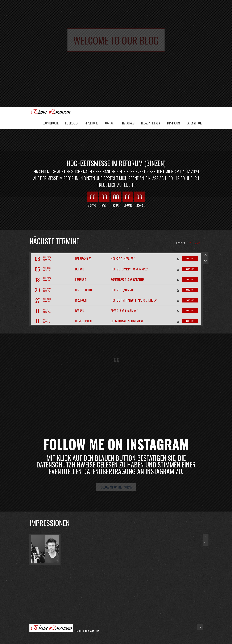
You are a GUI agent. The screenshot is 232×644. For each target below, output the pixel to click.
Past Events (195, 243)
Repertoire (91, 123)
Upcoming (181, 243)
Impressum (173, 123)
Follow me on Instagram (116, 487)
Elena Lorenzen (52, 112)
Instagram (128, 123)
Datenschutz (195, 123)
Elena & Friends (151, 123)
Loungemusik (51, 123)
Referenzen (72, 123)
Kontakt (110, 123)
